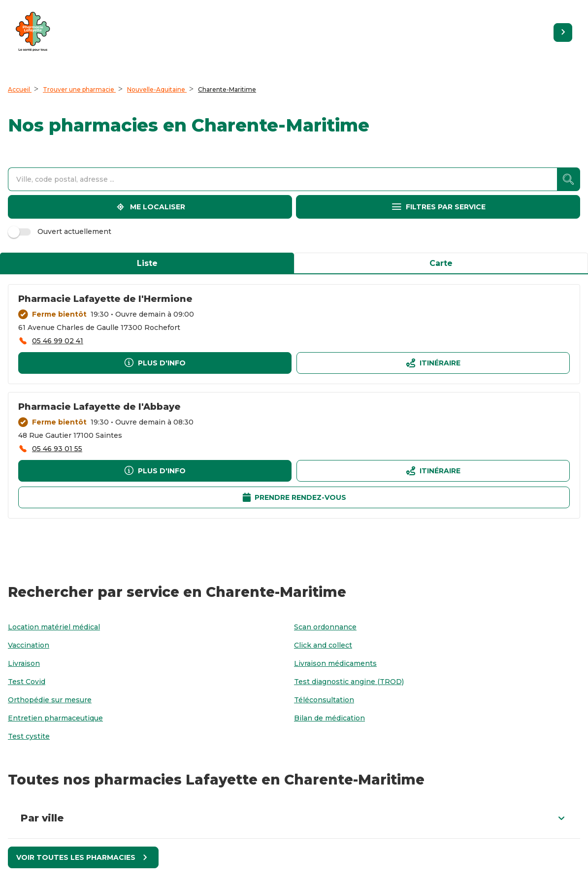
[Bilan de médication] (329, 718)
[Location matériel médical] (54, 627)
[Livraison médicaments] (335, 664)
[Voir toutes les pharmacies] (83, 857)
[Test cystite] (29, 737)
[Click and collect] (323, 645)
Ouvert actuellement (61, 231)
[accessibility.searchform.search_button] (569, 179)
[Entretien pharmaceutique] (55, 718)
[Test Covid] (27, 682)
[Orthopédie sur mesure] (50, 700)
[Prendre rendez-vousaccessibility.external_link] (294, 497)
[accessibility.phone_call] (51, 341)
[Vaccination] (29, 645)
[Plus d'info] (155, 363)
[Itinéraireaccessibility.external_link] (433, 363)
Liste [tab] (147, 263)
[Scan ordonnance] (325, 627)
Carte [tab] (441, 263)
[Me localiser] (150, 207)
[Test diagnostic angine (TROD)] (349, 682)
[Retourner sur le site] (563, 33)
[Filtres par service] (438, 207)
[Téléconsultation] (324, 700)
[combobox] (282, 179)
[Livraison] (24, 664)
